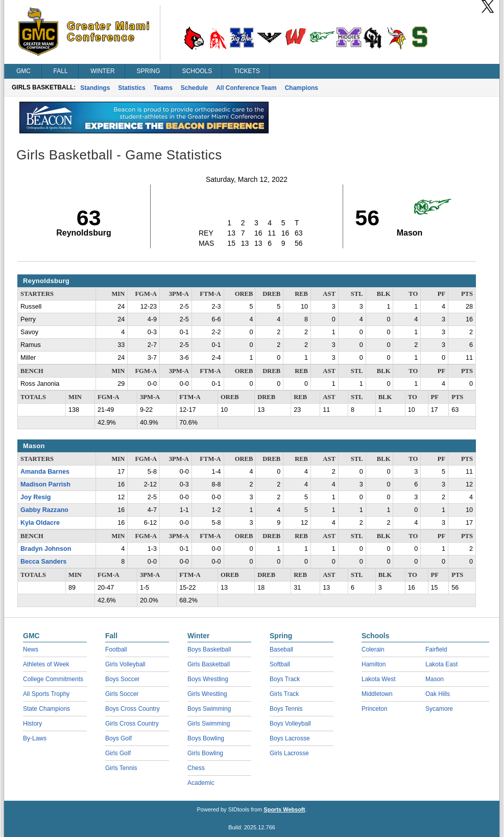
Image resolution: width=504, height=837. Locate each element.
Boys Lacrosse (290, 738)
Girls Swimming (209, 724)
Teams (163, 88)
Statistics (131, 88)
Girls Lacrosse (289, 753)
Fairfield (436, 649)
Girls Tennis (121, 768)
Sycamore (439, 709)
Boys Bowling (206, 738)
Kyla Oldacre (40, 523)
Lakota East (441, 664)
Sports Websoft (284, 809)
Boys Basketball (209, 649)
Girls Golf (118, 753)
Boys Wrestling (208, 679)
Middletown (377, 694)
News (31, 649)
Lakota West (378, 679)
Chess (196, 768)
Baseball (281, 649)
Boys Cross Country (133, 709)
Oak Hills (438, 694)
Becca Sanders (43, 562)
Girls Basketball (209, 664)
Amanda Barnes (45, 472)
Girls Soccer (122, 694)
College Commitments (53, 679)
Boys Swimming (209, 709)
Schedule (194, 88)
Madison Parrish (45, 484)
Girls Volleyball (125, 664)
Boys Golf (118, 738)
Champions (302, 88)
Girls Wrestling (207, 694)
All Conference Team (246, 88)
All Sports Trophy (46, 694)
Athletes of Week (46, 664)
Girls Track (284, 694)
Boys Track (285, 679)
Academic (201, 783)
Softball (280, 664)
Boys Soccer (122, 679)
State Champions (46, 709)
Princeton (375, 709)
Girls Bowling (205, 753)
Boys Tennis (286, 709)
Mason (435, 679)
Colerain (373, 649)
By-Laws (35, 738)
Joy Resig (36, 497)
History (32, 724)
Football (116, 649)
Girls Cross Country (132, 724)
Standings (95, 88)
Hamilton (374, 664)
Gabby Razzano (44, 510)
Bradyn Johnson (46, 549)
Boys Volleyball (290, 724)
